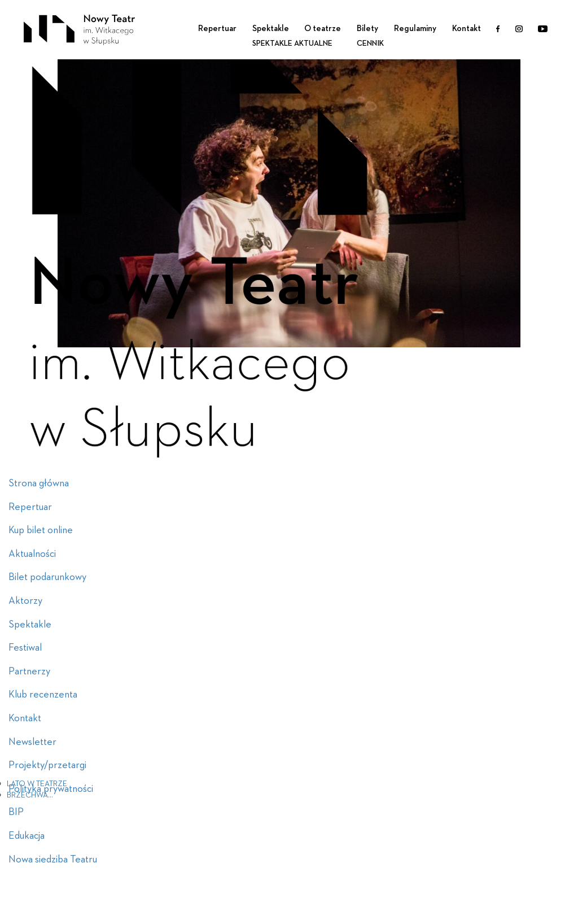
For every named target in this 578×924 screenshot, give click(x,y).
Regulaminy (415, 29)
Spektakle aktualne (292, 43)
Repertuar (217, 29)
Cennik (370, 43)
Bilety (367, 29)
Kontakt (467, 29)
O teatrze (323, 29)
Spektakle (271, 29)
